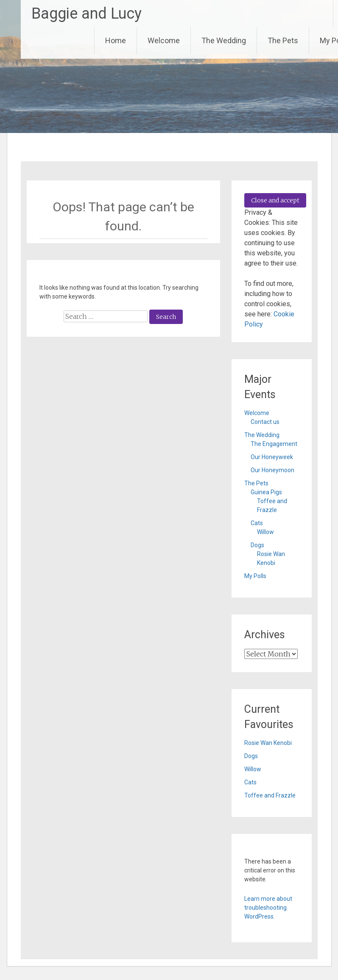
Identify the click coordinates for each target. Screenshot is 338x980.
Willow (265, 532)
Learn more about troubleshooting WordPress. (268, 908)
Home (116, 40)
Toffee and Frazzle (270, 795)
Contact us (265, 422)
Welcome (164, 40)
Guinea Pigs (266, 492)
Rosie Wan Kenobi (268, 743)
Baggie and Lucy (87, 14)
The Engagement (274, 444)
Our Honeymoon (272, 470)
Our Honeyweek (272, 457)
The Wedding (224, 40)
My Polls (255, 576)
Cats (257, 523)
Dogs (257, 545)
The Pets (283, 40)
